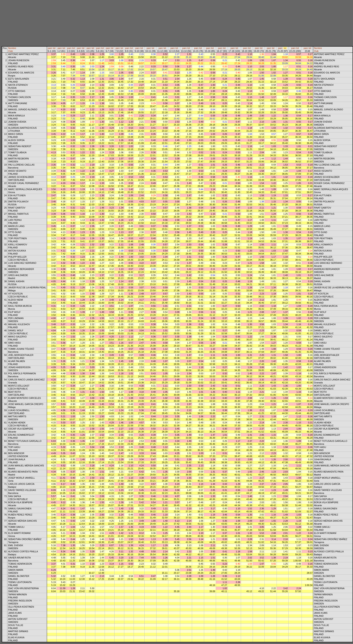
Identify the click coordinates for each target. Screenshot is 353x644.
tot (54, 48)
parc (50, 48)
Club (10, 51)
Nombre (12, 48)
